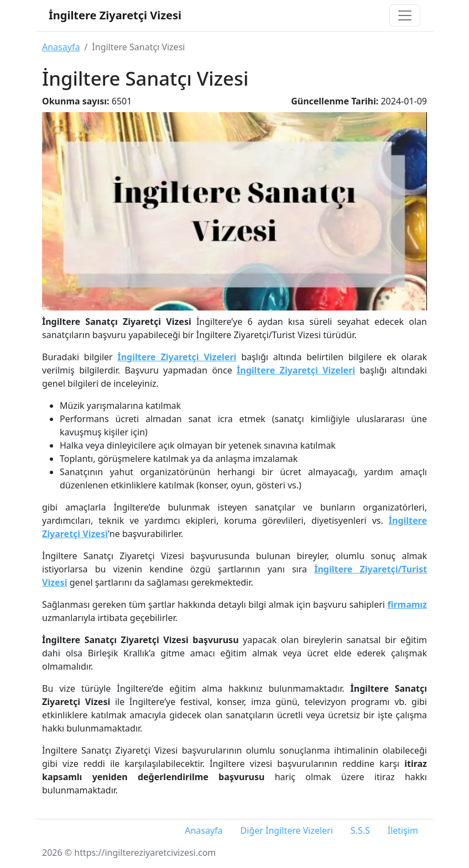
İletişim (403, 830)
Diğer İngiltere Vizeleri (287, 830)
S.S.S (360, 830)
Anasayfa (61, 47)
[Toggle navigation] (405, 15)
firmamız (407, 604)
